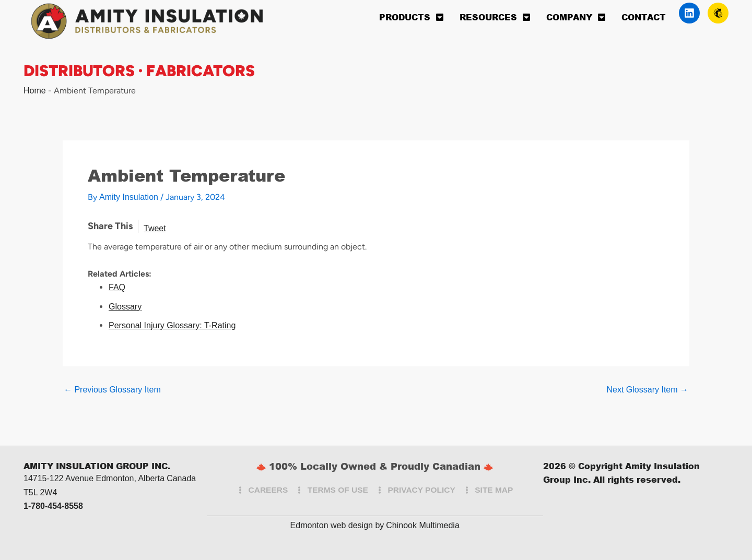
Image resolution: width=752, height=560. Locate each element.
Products (412, 17)
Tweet (155, 228)
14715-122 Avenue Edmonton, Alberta (94, 478)
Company (576, 17)
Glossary (125, 307)
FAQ (117, 287)
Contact (644, 17)
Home (35, 91)
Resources (495, 17)
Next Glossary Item (648, 390)
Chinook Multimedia (423, 525)
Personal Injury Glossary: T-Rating (172, 325)
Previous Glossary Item (112, 390)
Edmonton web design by (337, 525)
